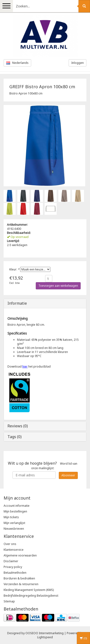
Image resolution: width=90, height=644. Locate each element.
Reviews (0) (18, 426)
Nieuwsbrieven (14, 529)
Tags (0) (15, 437)
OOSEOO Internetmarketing (45, 633)
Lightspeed (45, 637)
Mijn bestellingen (15, 511)
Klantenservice (14, 550)
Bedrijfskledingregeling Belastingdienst (31, 596)
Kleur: (14, 269)
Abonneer (68, 475)
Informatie (17, 303)
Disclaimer (11, 561)
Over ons (10, 544)
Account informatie (17, 506)
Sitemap (9, 601)
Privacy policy (13, 567)
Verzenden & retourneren (21, 584)
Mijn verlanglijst (14, 523)
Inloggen (78, 63)
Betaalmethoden (15, 573)
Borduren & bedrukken (19, 578)
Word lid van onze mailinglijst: (43, 465)
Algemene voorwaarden (20, 555)
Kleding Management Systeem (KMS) (29, 590)
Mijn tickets (11, 517)
